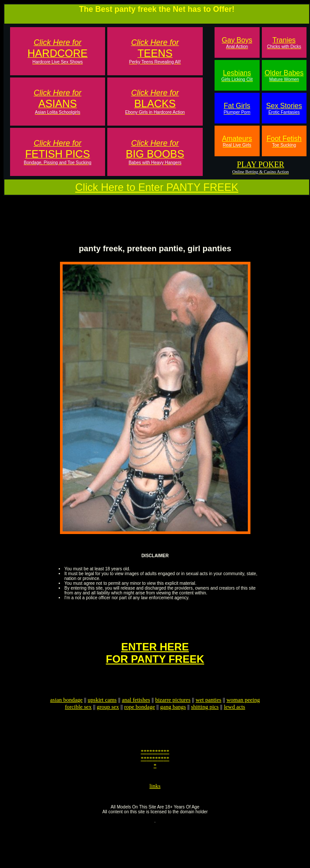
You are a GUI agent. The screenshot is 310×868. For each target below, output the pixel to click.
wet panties (209, 715)
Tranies (284, 43)
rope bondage (140, 722)
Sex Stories (284, 108)
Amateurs (237, 141)
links (155, 811)
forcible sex (78, 722)
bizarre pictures (173, 715)
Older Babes (284, 76)
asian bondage (67, 715)
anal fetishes (136, 715)
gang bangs (173, 722)
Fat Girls (237, 108)
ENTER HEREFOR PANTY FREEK (155, 665)
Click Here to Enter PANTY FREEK (157, 187)
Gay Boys (237, 43)
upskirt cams (102, 715)
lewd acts (234, 722)
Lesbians (237, 76)
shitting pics (205, 722)
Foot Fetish (284, 141)
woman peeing (243, 715)
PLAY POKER (261, 165)
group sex (108, 722)
